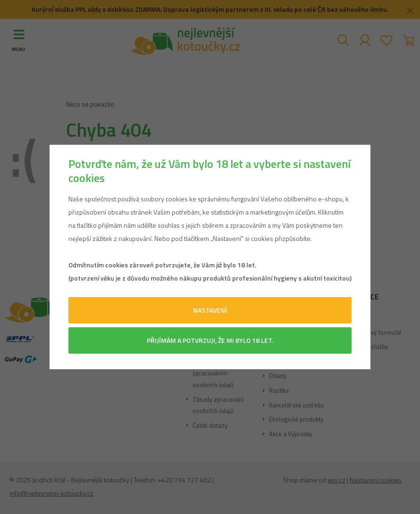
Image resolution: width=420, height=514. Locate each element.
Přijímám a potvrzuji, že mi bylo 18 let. (210, 340)
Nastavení (210, 310)
